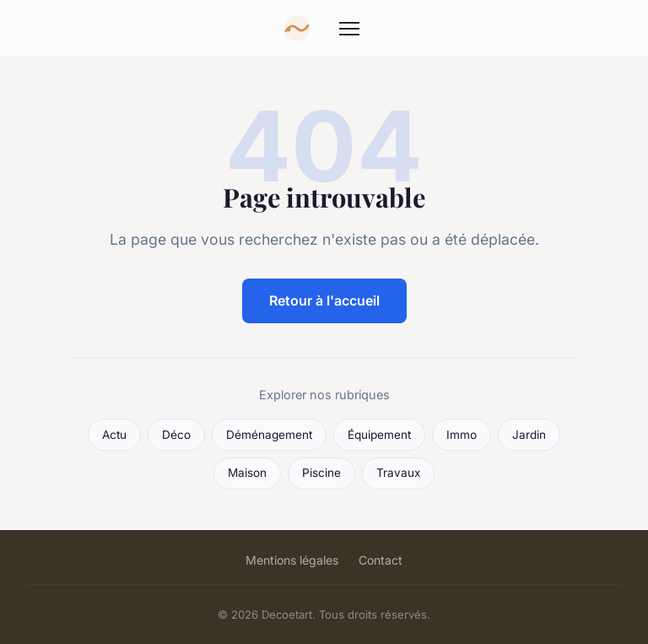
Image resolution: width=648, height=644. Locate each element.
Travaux (398, 473)
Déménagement (269, 435)
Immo (462, 435)
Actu (114, 435)
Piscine (321, 473)
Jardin (529, 435)
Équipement (379, 435)
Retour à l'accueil (324, 300)
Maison (247, 473)
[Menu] (349, 29)
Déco (176, 435)
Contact (381, 560)
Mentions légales (292, 560)
